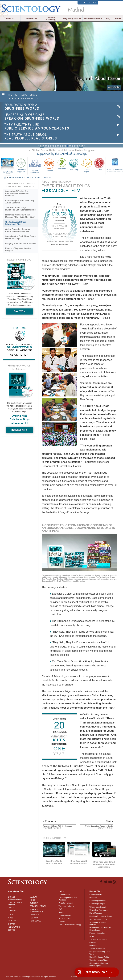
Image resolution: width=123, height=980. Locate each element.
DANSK (11, 908)
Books (118, 18)
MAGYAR (34, 897)
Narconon (62, 164)
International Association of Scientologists (100, 929)
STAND (92, 936)
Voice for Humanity (66, 903)
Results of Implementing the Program (18, 249)
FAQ (108, 18)
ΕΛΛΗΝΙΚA (34, 915)
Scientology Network (97, 901)
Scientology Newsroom (98, 910)
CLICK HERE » (19, 355)
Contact (62, 921)
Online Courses (65, 915)
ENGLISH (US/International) (15, 898)
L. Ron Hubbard (31, 18)
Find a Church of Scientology (70, 925)
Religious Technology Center (101, 916)
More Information (65, 918)
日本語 (10, 918)
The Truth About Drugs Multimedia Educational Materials (20, 209)
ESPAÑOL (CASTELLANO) (36, 910)
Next (81, 146)
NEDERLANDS (14, 927)
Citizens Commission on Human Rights (99, 964)
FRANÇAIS (12, 911)
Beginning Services (72, 18)
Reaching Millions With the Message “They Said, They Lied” (20, 216)
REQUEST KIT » (19, 430)
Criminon (49, 165)
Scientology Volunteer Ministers (98, 923)
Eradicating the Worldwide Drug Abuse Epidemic (20, 202)
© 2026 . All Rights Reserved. (31, 977)
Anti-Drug (74, 164)
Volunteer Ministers (93, 18)
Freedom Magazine (97, 933)
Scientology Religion (97, 904)
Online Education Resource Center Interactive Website (18, 230)
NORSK (33, 900)
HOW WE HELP (16, 178)
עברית (11, 914)
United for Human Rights (99, 957)
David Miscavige (96, 913)
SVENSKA (34, 903)
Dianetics (93, 898)
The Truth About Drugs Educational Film (16, 223)
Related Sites (88, 2)
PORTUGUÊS (35, 921)
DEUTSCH (12, 930)
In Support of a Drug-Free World (99, 953)
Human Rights (87, 165)
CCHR (99, 164)
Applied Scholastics (35, 165)
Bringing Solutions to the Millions (21, 244)
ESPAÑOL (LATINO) (38, 906)
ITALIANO (34, 918)
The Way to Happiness (21, 165)
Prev (42, 146)
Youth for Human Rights (99, 960)
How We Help (7, 172)
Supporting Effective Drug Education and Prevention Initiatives (17, 193)
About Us (10, 18)
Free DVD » (19, 311)
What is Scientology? (52, 18)
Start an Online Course (98, 919)
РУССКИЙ (12, 921)
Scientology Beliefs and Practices (68, 899)
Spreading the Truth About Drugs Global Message (20, 237)
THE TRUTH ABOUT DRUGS (38, 178)
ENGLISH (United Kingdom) (15, 903)
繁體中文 (11, 924)
